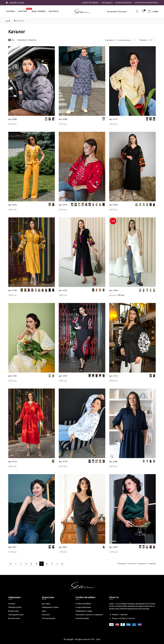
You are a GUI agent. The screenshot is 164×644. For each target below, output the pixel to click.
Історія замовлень (83, 607)
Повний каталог (15, 607)
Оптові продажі (49, 618)
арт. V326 (113, 290)
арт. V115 (12, 461)
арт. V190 (12, 290)
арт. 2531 (12, 547)
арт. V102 (12, 376)
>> (62, 564)
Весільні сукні (14, 618)
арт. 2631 (63, 547)
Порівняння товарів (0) (27, 40)
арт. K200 (12, 119)
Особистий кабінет (90, 3)
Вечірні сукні (14, 611)
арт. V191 (63, 290)
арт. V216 (12, 205)
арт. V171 (113, 119)
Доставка (46, 604)
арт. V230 (113, 205)
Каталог (21, 21)
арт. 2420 (113, 461)
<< (10, 564)
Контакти (46, 615)
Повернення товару (84, 611)
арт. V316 (63, 205)
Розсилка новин (82, 618)
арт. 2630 (113, 547)
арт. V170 (63, 461)
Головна (12, 604)
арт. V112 (113, 376)
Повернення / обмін (50, 607)
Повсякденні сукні (16, 615)
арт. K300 (63, 119)
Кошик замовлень (123, 3)
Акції (44, 611)
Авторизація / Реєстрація (117, 11)
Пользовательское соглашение (89, 615)
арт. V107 (63, 376)
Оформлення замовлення (146, 3)
